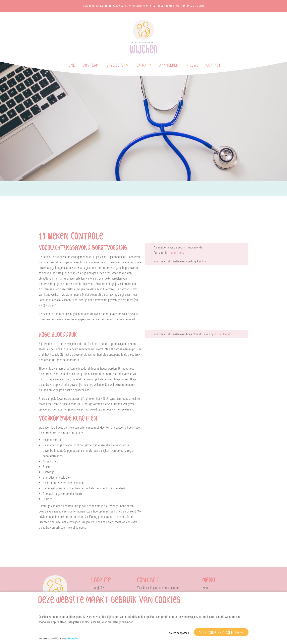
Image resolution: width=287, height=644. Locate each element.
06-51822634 (117, 6)
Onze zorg (115, 65)
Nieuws (192, 65)
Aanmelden (169, 65)
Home (71, 65)
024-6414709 (197, 6)
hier (204, 261)
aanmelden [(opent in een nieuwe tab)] (176, 252)
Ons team (90, 65)
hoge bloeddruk (224, 334)
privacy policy (72, 638)
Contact (213, 65)
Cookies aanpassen (178, 633)
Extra (142, 65)
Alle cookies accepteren (221, 632)
